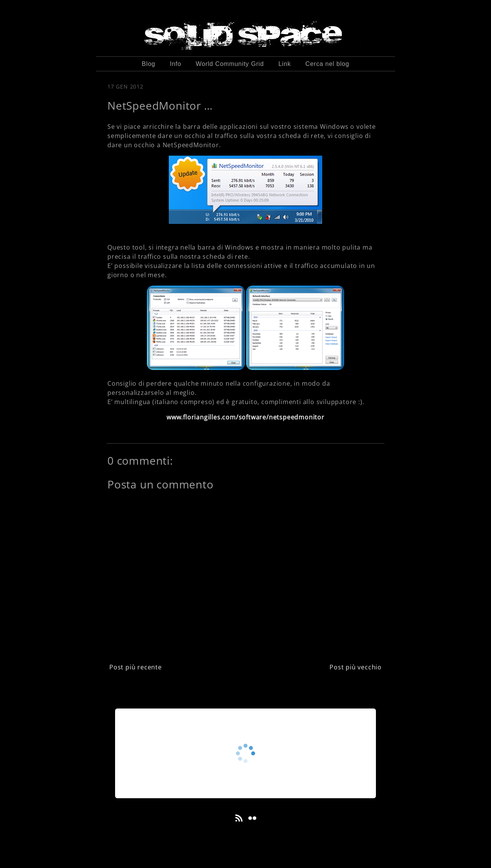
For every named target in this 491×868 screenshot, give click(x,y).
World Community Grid (230, 64)
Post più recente (136, 667)
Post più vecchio (356, 667)
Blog (149, 64)
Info (176, 64)
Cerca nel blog (327, 64)
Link (285, 64)
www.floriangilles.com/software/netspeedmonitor (245, 417)
